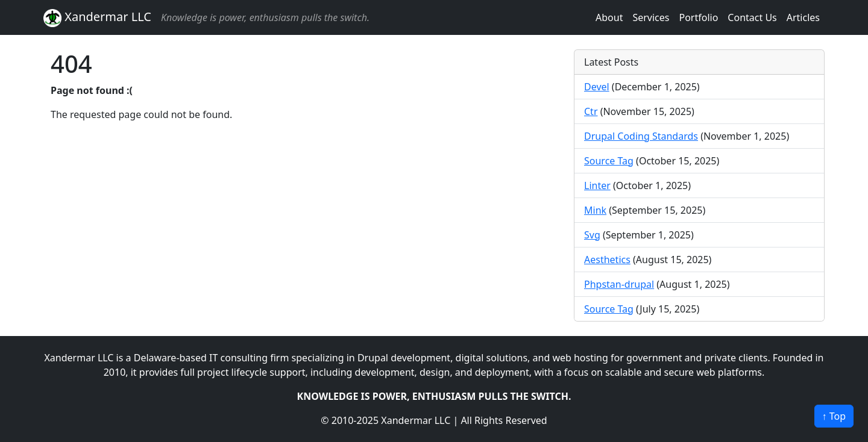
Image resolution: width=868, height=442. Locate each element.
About (609, 17)
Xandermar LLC (97, 18)
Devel (597, 87)
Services (651, 17)
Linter (597, 185)
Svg (592, 235)
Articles (803, 17)
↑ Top (834, 416)
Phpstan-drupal (619, 284)
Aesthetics (607, 260)
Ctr (591, 111)
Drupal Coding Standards (641, 136)
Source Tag (609, 161)
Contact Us (752, 17)
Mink (595, 210)
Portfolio (698, 17)
